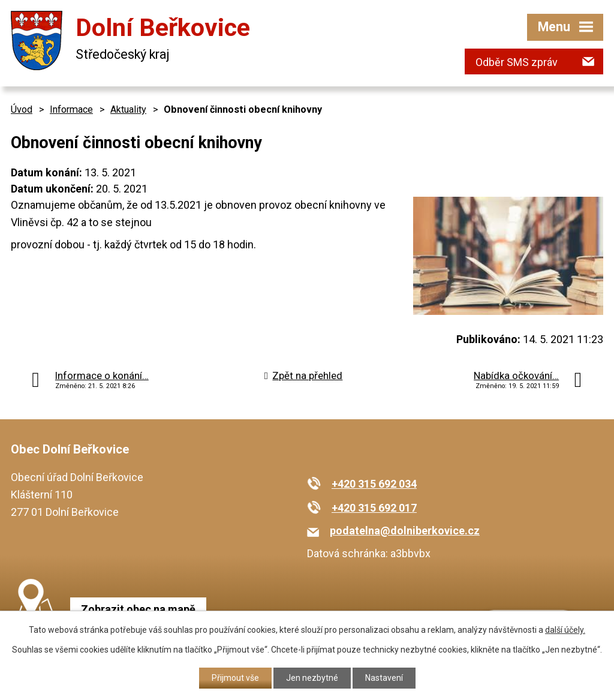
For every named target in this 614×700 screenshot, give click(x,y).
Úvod (22, 109)
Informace (71, 109)
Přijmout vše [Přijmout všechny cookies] (235, 678)
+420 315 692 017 (374, 508)
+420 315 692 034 (374, 484)
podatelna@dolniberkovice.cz (405, 531)
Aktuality (128, 109)
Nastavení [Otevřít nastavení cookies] (384, 678)
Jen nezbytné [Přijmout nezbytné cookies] (312, 678)
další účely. (565, 630)
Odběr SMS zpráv (517, 62)
